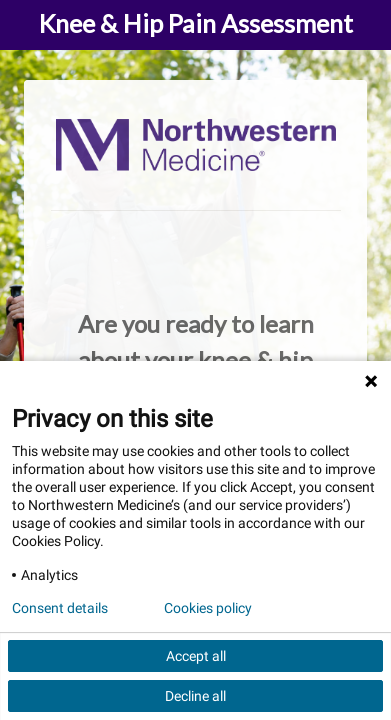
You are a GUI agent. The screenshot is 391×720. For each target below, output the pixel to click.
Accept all (196, 656)
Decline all (195, 696)
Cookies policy (208, 608)
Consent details (60, 608)
